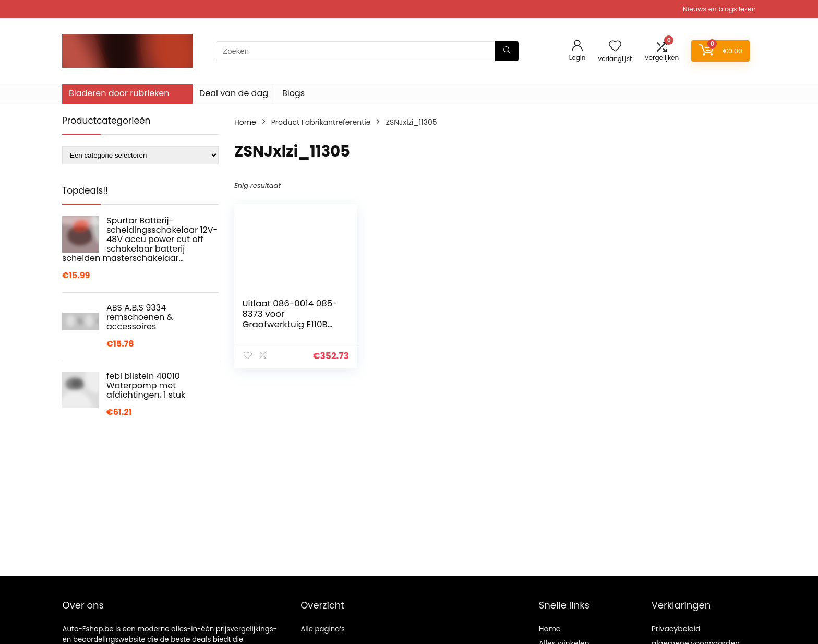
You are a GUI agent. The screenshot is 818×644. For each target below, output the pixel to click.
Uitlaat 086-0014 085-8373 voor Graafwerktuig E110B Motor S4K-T (290, 319)
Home (245, 122)
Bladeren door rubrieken (119, 93)
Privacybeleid (676, 629)
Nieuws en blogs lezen (719, 9)
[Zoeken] (507, 51)
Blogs (293, 93)
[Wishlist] (615, 47)
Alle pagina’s (323, 629)
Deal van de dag (234, 93)
